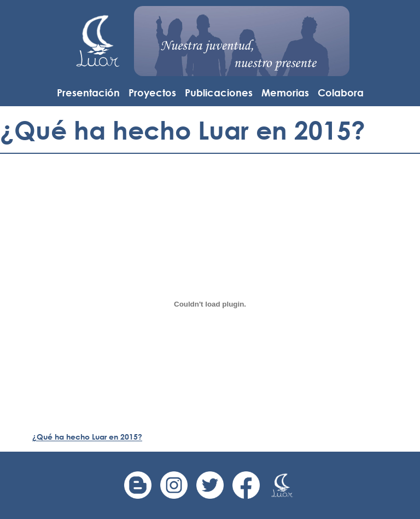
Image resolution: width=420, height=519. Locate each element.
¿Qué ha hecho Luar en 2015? (87, 437)
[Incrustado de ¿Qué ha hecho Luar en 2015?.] (210, 304)
